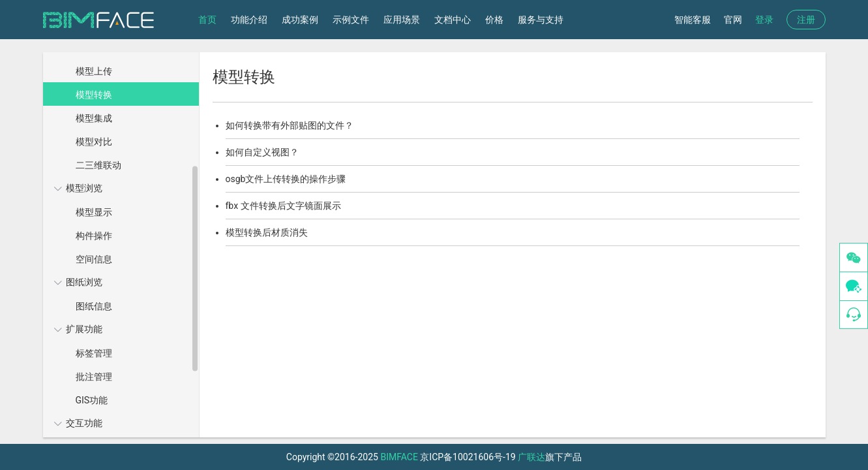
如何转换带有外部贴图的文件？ (290, 125)
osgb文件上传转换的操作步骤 (286, 179)
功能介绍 (249, 20)
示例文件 (351, 20)
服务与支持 (541, 20)
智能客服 (693, 20)
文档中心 (453, 20)
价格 (494, 20)
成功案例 (300, 20)
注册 (806, 20)
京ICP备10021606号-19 (468, 457)
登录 (764, 20)
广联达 (531, 457)
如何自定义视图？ (262, 152)
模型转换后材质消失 (267, 232)
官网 (733, 20)
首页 (207, 20)
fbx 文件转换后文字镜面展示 (283, 206)
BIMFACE (399, 457)
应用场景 (402, 20)
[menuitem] (119, 106)
